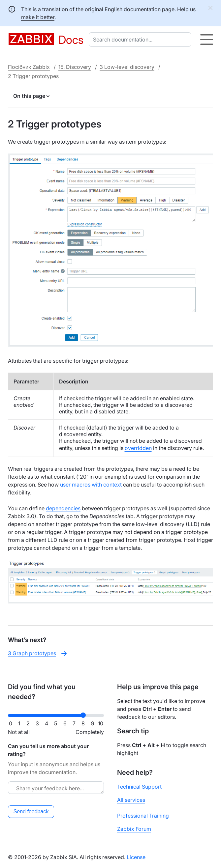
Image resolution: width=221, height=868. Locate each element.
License (136, 857)
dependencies (63, 508)
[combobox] (141, 40)
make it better (38, 17)
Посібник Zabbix (29, 67)
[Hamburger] (207, 40)
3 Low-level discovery (127, 67)
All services (131, 800)
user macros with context (91, 485)
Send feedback (31, 812)
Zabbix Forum (134, 829)
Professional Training (143, 816)
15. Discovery (75, 67)
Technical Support (139, 787)
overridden (138, 448)
